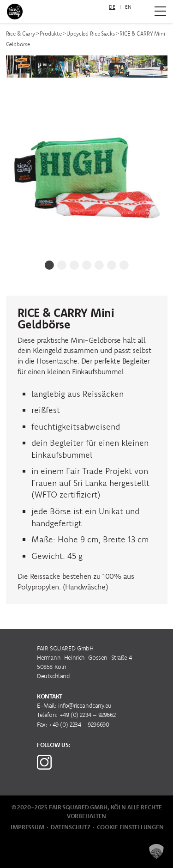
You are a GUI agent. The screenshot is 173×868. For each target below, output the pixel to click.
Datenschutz (71, 827)
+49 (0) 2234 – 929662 (88, 715)
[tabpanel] (87, 171)
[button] (156, 851)
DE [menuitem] (112, 7)
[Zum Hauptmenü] (160, 11)
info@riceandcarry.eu (85, 706)
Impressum (27, 827)
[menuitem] (112, 7)
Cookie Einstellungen (130, 827)
